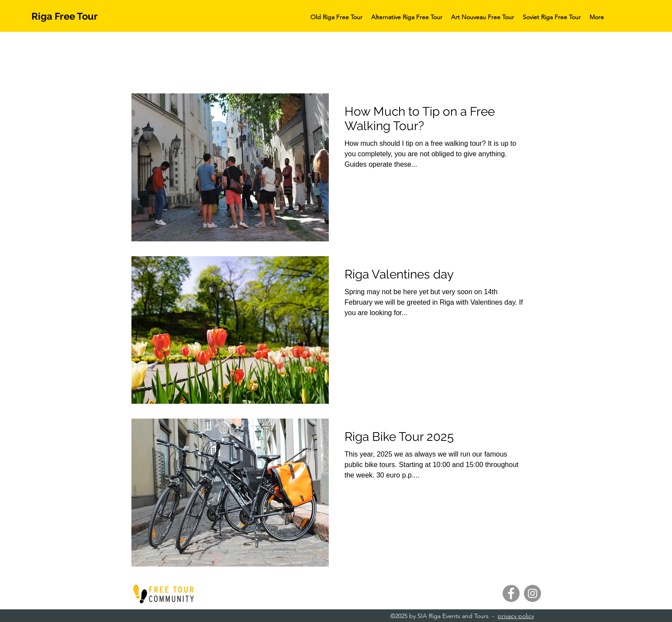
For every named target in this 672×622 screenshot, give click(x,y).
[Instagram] (532, 593)
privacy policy (516, 616)
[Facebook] (511, 593)
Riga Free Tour (65, 16)
